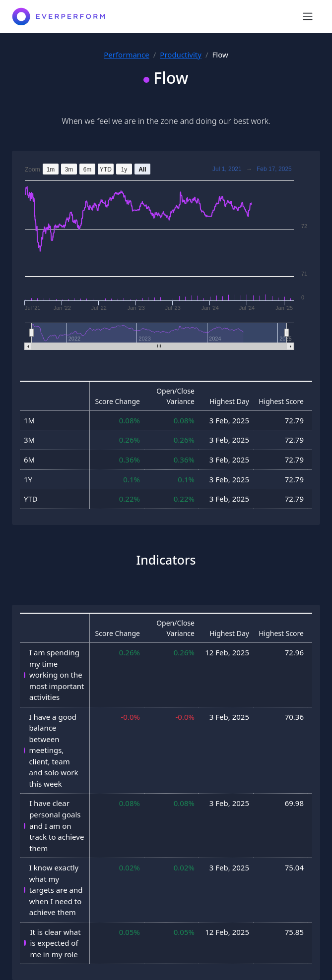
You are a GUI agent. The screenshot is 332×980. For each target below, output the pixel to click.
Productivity (181, 55)
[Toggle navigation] (308, 16)
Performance (127, 55)
